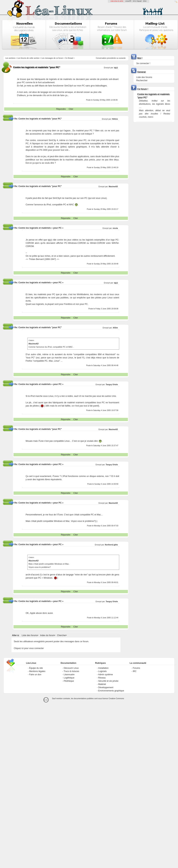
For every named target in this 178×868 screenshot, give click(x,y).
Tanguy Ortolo (112, 385)
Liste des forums (30, 635)
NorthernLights (111, 545)
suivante (122, 58)
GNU (145, 1)
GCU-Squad (137, 1)
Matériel (102, 684)
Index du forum (47, 635)
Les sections (10, 58)
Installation (103, 668)
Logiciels (102, 671)
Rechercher (142, 80)
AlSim (115, 328)
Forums (136, 668)
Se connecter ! (143, 63)
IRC (135, 671)
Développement (106, 687)
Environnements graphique (111, 691)
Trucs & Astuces (71, 671)
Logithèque (69, 678)
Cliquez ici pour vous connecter (29, 648)
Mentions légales (37, 671)
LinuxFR (128, 1)
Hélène (115, 119)
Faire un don (35, 675)
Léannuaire (69, 675)
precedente (111, 58)
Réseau (102, 678)
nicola (115, 228)
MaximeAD (113, 187)
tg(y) (116, 68)
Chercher (61, 635)
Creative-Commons (116, 699)
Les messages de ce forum (52, 58)
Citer (71, 109)
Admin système (106, 675)
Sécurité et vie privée (108, 681)
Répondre (61, 109)
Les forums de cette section (28, 58)
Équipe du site (36, 668)
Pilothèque (69, 681)
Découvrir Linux (71, 668)
